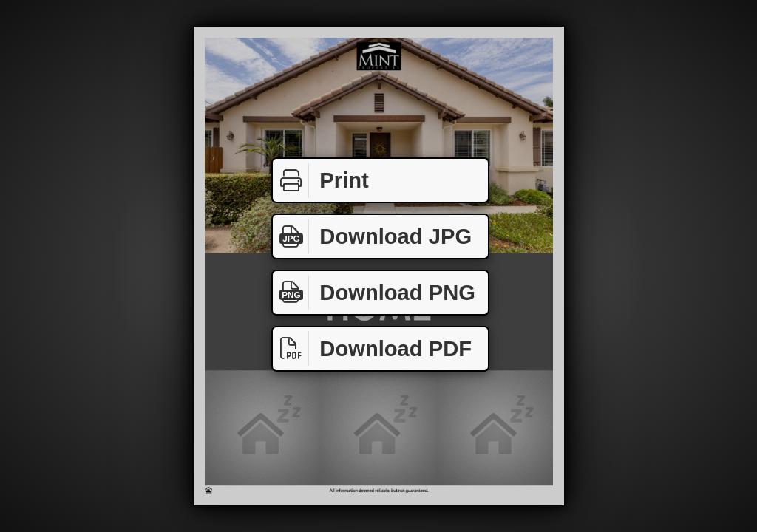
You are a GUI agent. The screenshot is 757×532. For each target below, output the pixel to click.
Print (321, 181)
